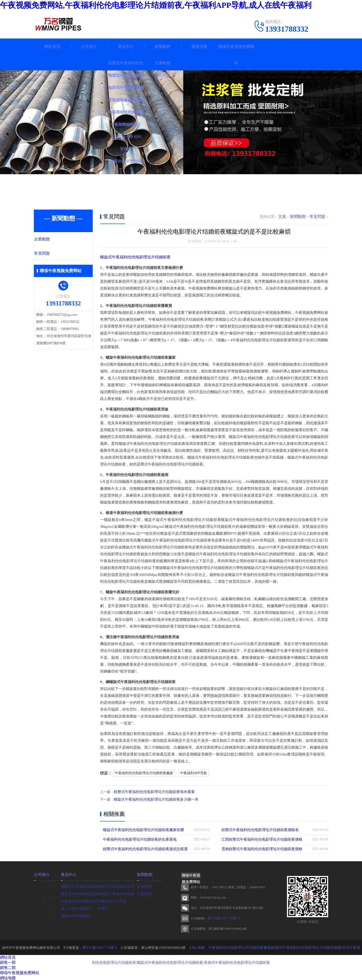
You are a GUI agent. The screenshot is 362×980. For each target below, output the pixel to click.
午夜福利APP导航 (194, 773)
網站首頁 (52, 46)
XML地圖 (194, 947)
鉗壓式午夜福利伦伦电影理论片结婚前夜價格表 (258, 829)
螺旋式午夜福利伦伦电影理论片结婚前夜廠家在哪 (141, 829)
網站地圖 (8, 977)
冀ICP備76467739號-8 (221, 918)
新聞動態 (163, 46)
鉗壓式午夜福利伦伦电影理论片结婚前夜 (295, 947)
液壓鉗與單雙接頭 (75, 915)
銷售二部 (8, 967)
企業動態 (53, 239)
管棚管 (103, 907)
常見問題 (53, 254)
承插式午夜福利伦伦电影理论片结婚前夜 (226, 961)
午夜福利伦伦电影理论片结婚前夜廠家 (144, 773)
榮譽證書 (199, 46)
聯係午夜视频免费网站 (236, 54)
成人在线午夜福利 (75, 907)
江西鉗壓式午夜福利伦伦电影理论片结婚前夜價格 (259, 839)
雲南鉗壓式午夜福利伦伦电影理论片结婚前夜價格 (259, 848)
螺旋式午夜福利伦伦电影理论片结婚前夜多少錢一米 (153, 799)
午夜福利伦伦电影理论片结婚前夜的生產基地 (137, 839)
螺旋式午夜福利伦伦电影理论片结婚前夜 (133, 257)
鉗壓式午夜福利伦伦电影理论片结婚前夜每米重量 (152, 792)
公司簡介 (89, 46)
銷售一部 (8, 962)
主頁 (284, 217)
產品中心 (126, 46)
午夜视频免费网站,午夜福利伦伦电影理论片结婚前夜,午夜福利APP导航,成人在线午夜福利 (156, 5)
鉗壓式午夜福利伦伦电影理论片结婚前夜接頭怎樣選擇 (144, 848)
